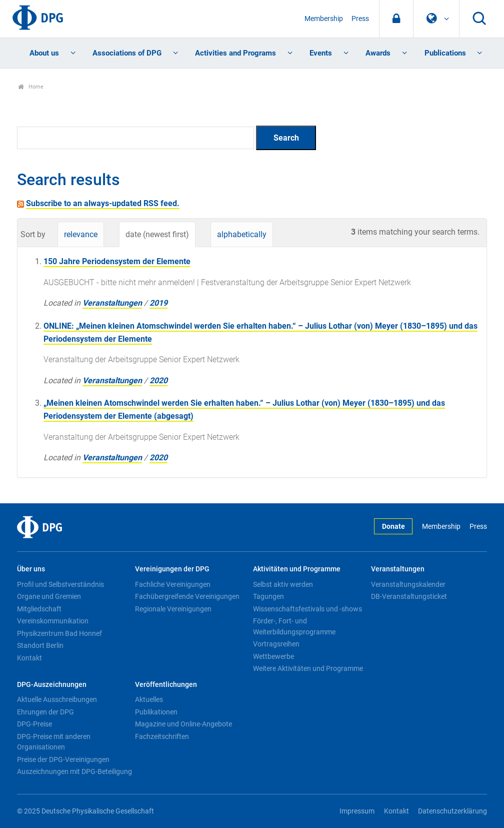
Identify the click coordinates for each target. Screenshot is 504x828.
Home (31, 87)
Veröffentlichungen (166, 685)
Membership (324, 19)
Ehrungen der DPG (45, 712)
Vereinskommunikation (53, 621)
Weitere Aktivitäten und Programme (308, 668)
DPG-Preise (34, 724)
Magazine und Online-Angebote (183, 724)
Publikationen (156, 712)
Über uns (31, 569)
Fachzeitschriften (162, 736)
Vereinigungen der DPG (172, 569)
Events (321, 53)
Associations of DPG (127, 53)
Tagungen (268, 596)
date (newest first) (157, 234)
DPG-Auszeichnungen (52, 685)
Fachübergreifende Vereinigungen (187, 596)
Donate (393, 527)
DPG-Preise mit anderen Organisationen (54, 742)
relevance (81, 234)
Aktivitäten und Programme (297, 569)
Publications (445, 53)
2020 (158, 380)
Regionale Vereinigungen (173, 609)
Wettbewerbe (273, 656)
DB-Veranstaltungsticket (409, 596)
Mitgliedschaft (39, 609)
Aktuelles (149, 699)
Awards (378, 53)
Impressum (357, 811)
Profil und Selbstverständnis (60, 584)
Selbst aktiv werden (283, 584)
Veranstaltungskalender (408, 584)
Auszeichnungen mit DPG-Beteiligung (74, 771)
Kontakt (29, 658)
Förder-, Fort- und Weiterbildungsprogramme (294, 626)
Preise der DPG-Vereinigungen (63, 759)
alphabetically (242, 234)
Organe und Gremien (49, 596)
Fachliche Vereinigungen (173, 584)
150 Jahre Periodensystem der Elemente (117, 261)
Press (360, 19)
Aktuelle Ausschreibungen (57, 699)
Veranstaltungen (112, 303)
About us (44, 53)
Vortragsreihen (276, 644)
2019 (158, 303)
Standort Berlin (40, 645)
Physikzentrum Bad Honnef (59, 633)
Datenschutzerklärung (452, 811)
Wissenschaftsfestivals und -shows (307, 609)
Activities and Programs (235, 53)
